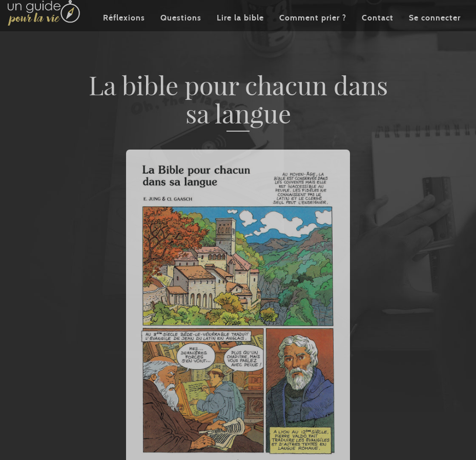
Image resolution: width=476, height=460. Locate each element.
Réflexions (124, 33)
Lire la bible (240, 33)
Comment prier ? (313, 33)
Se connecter (435, 33)
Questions (181, 33)
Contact (378, 33)
